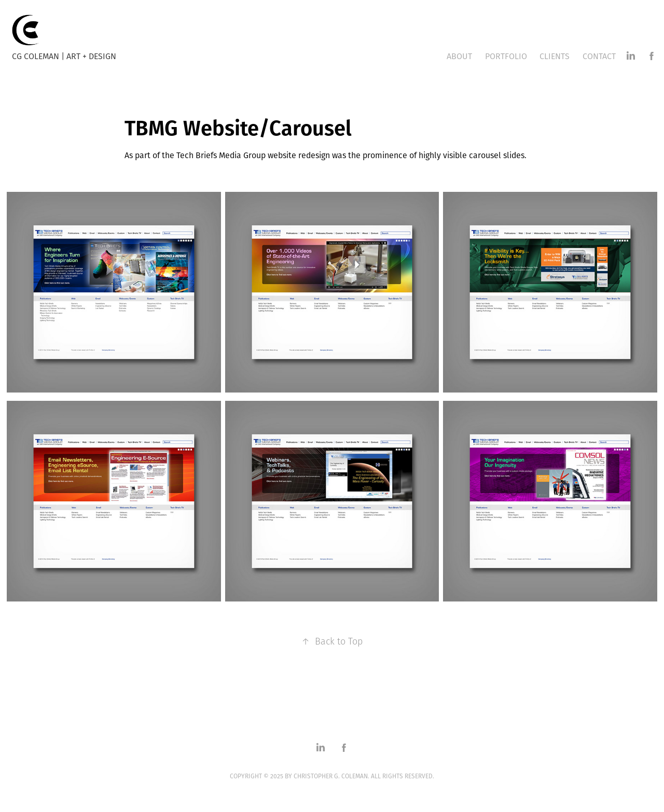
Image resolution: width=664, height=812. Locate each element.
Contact (599, 56)
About (459, 56)
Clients (555, 56)
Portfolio (506, 56)
